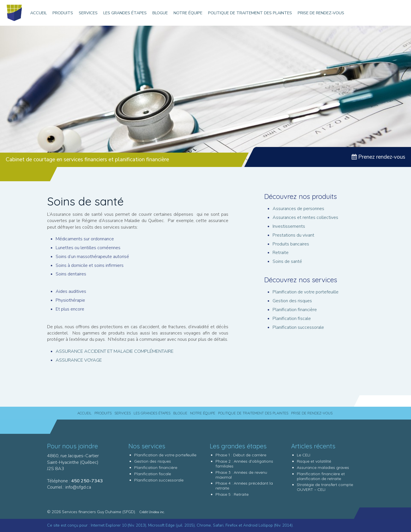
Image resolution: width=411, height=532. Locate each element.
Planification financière (295, 310)
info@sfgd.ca (78, 487)
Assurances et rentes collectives (305, 217)
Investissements (289, 226)
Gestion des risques (292, 301)
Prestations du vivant (293, 235)
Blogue (160, 13)
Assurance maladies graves (323, 467)
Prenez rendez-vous (378, 157)
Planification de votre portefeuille (306, 292)
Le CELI (304, 455)
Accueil (39, 13)
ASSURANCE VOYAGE (79, 360)
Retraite (281, 253)
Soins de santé (287, 261)
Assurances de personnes (298, 209)
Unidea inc (156, 512)
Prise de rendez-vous (321, 13)
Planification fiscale (292, 319)
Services (88, 13)
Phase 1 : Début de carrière (241, 455)
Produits (63, 13)
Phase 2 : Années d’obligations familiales (244, 464)
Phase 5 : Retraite (232, 494)
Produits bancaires (291, 244)
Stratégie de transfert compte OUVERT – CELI (325, 487)
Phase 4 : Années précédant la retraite (244, 486)
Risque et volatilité (314, 461)
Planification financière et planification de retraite (321, 476)
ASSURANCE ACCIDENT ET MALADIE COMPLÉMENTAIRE (115, 351)
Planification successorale (298, 327)
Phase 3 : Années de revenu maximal (241, 475)
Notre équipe (188, 13)
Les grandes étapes (125, 13)
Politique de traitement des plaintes (250, 13)
